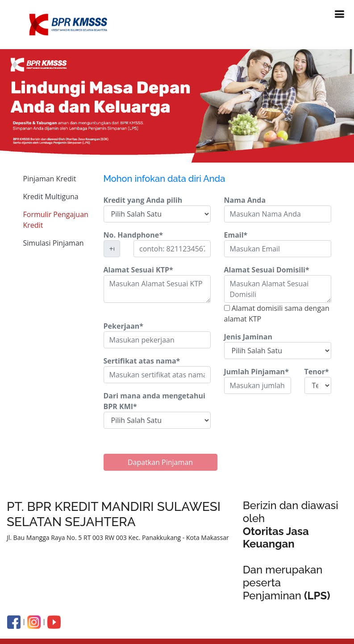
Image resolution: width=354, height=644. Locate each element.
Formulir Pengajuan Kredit (56, 220)
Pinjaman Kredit (50, 179)
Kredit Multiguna (51, 197)
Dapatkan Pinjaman (160, 462)
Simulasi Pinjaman (54, 243)
